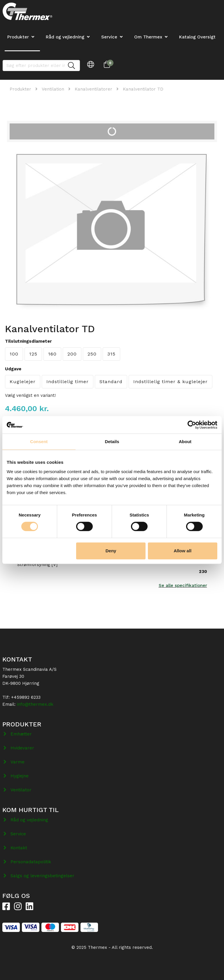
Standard (111, 382)
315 (111, 354)
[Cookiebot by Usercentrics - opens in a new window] (192, 425)
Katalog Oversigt (197, 37)
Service (109, 37)
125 (33, 354)
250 (92, 354)
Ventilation (53, 89)
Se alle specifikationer (183, 585)
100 (14, 354)
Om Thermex (148, 37)
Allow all (182, 551)
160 (52, 354)
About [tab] (185, 442)
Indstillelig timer (68, 382)
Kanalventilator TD (143, 89)
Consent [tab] (39, 442)
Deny (111, 551)
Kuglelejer (23, 382)
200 (72, 354)
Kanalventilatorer (93, 89)
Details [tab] (112, 442)
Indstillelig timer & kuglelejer (170, 382)
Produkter (20, 89)
